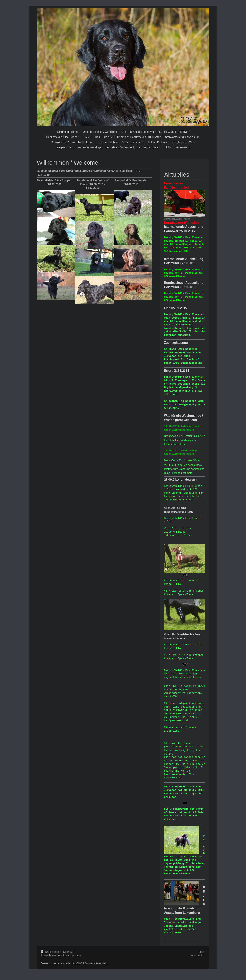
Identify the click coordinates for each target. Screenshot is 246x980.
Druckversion (51, 952)
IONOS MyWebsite (87, 963)
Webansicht (198, 956)
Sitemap (68, 952)
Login (202, 952)
